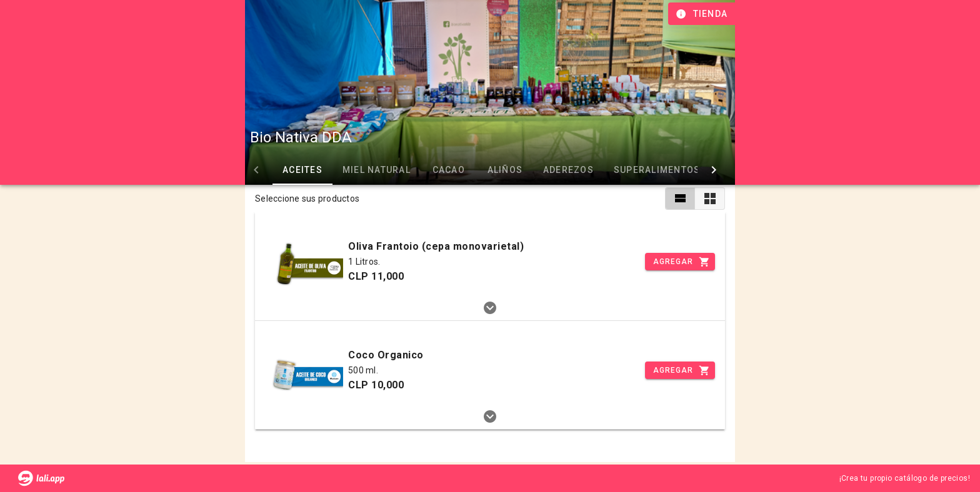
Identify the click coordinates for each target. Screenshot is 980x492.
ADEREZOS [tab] (568, 170)
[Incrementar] (680, 262)
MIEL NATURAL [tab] (377, 170)
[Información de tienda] (703, 14)
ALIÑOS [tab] (505, 170)
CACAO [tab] (449, 170)
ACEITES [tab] (302, 170)
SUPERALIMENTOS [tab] (657, 170)
